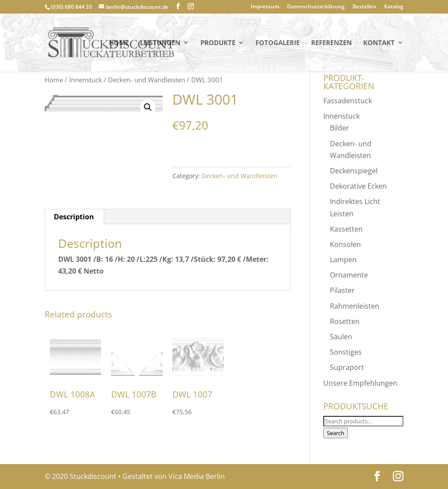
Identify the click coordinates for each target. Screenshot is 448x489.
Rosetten (345, 321)
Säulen (341, 337)
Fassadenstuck (348, 101)
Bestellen (364, 7)
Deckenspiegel (354, 171)
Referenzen (331, 43)
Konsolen (345, 244)
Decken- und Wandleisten (147, 80)
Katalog (394, 7)
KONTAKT (379, 43)
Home (119, 43)
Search (336, 433)
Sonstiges (346, 352)
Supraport (347, 367)
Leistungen (160, 43)
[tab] (74, 217)
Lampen (343, 260)
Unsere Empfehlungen (360, 383)
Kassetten (346, 229)
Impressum (265, 7)
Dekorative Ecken (358, 186)
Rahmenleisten (355, 306)
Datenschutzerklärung (316, 7)
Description (74, 217)
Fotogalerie (278, 43)
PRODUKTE (218, 43)
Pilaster (342, 290)
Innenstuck (86, 80)
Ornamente (349, 275)
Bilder (339, 128)
